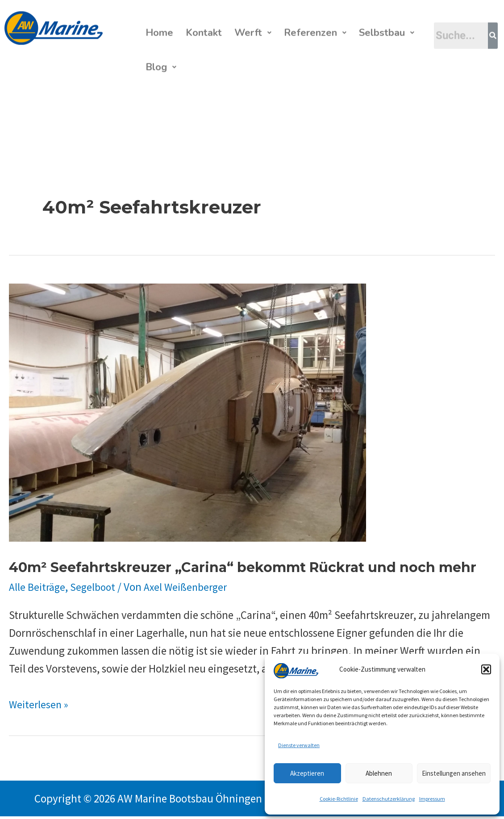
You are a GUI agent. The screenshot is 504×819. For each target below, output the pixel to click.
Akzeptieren (307, 773)
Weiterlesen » (40, 707)
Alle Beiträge (38, 589)
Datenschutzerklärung (389, 799)
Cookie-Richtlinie (339, 799)
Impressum (432, 799)
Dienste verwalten (299, 745)
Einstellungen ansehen (454, 773)
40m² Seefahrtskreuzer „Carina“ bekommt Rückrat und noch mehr (243, 570)
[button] (486, 669)
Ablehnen (379, 773)
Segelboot (95, 589)
